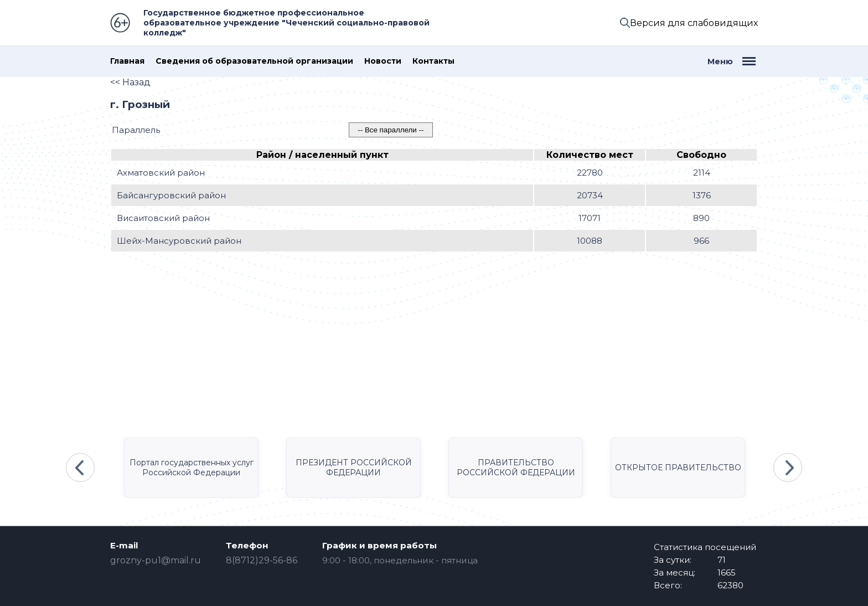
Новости (383, 61)
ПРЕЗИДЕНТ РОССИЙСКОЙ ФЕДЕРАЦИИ (354, 468)
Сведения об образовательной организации (254, 61)
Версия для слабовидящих (694, 23)
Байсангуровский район (171, 195)
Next (788, 468)
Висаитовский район (163, 218)
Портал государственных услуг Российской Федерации (192, 468)
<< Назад (130, 82)
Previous (80, 468)
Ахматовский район (161, 173)
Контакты (433, 61)
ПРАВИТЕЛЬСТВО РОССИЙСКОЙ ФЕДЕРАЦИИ (516, 468)
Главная (127, 61)
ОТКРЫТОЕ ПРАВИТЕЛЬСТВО (678, 468)
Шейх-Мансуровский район (179, 241)
